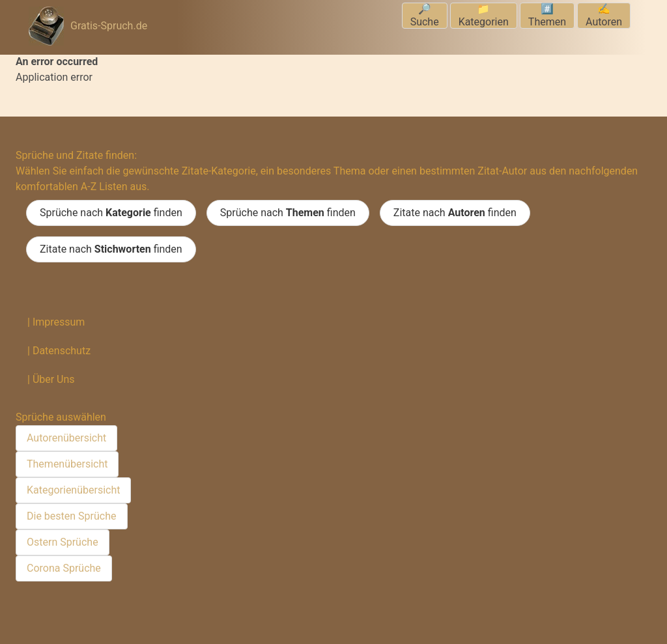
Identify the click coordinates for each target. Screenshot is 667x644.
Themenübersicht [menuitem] (67, 464)
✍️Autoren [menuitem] (604, 15)
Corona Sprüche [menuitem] (64, 568)
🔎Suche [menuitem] (425, 15)
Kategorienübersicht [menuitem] (73, 490)
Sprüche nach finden (111, 213)
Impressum (59, 322)
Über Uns (54, 379)
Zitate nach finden (455, 213)
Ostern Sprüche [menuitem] (63, 542)
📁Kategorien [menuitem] (484, 15)
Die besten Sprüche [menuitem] (72, 516)
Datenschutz (62, 351)
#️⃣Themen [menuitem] (547, 15)
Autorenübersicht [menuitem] (66, 438)
